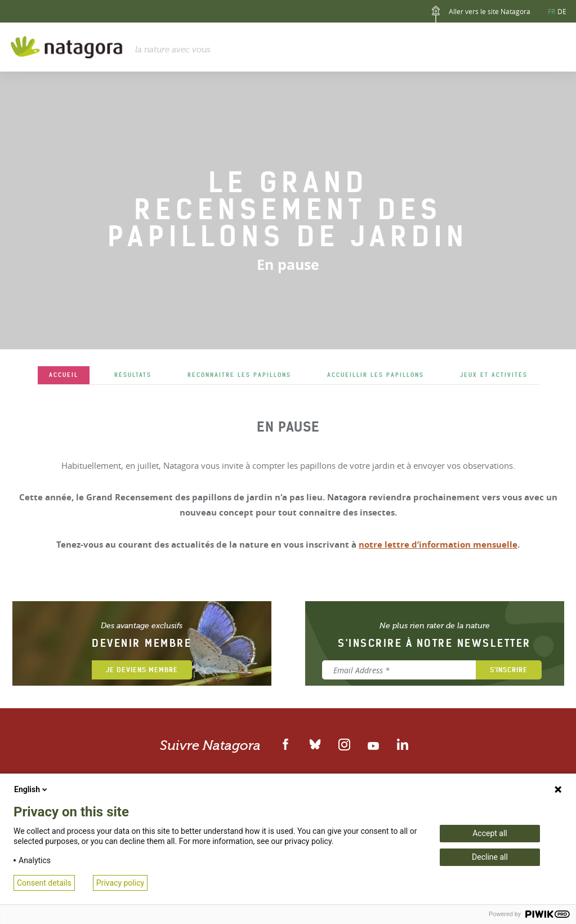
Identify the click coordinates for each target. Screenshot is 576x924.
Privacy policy (120, 883)
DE (562, 11)
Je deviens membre (142, 670)
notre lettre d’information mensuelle (438, 545)
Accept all (490, 833)
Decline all (490, 857)
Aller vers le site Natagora (479, 14)
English (32, 789)
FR (552, 11)
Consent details (44, 883)
